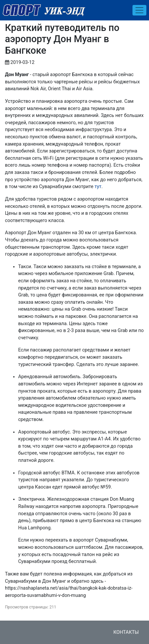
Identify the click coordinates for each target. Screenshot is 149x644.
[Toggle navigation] (139, 10)
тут (98, 187)
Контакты (126, 632)
